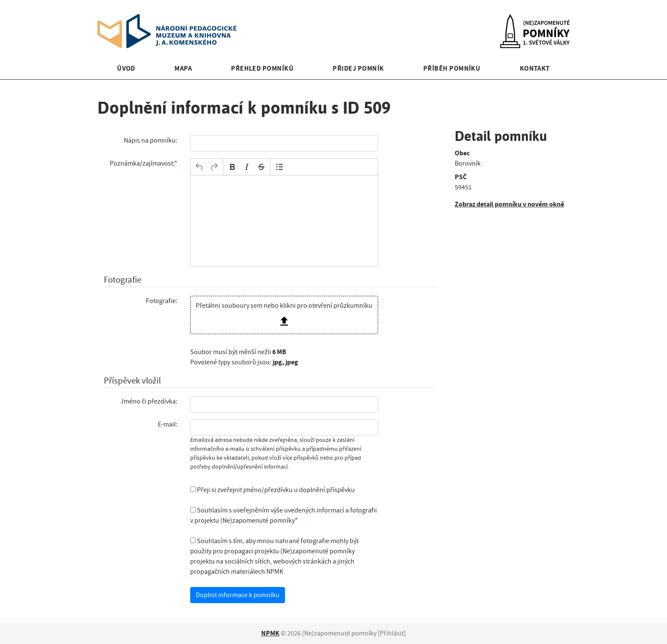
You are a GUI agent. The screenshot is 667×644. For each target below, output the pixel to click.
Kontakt (535, 68)
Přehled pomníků (262, 68)
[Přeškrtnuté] (261, 167)
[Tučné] (232, 167)
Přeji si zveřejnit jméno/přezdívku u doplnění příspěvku (272, 490)
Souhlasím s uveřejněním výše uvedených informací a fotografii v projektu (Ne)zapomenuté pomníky (284, 515)
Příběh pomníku (452, 68)
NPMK (270, 633)
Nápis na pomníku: (151, 140)
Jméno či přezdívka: (149, 401)
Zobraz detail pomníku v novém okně (509, 204)
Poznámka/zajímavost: (142, 163)
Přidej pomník (358, 68)
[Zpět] (200, 167)
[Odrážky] (279, 167)
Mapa (183, 68)
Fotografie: (162, 301)
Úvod (126, 68)
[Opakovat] (214, 167)
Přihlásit (392, 633)
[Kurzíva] (247, 167)
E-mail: (168, 424)
